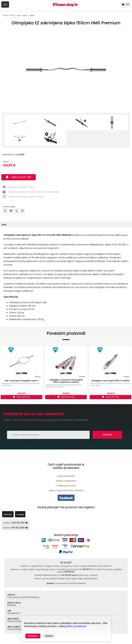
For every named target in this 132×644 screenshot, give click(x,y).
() (125, 4)
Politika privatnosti (66, 486)
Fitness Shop (9, 15)
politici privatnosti (76, 626)
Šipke (32, 15)
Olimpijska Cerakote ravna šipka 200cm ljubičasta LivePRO (66, 381)
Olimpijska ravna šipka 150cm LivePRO (111, 381)
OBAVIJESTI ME (19, 177)
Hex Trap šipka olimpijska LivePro (22, 381)
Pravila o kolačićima (66, 481)
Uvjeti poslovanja (66, 476)
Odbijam (49, 636)
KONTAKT (8, 515)
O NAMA (20, 515)
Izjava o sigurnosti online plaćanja (66, 490)
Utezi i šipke (22, 15)
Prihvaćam (33, 636)
